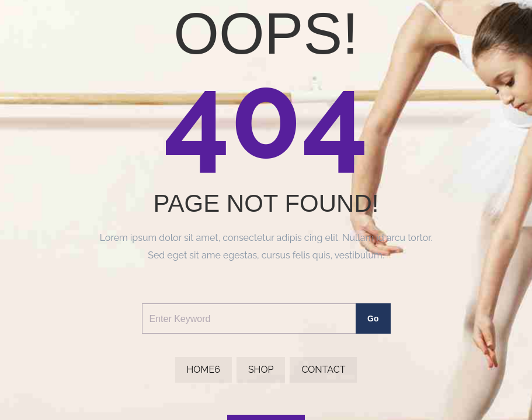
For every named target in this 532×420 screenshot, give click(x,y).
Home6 (204, 370)
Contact (323, 370)
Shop (261, 370)
